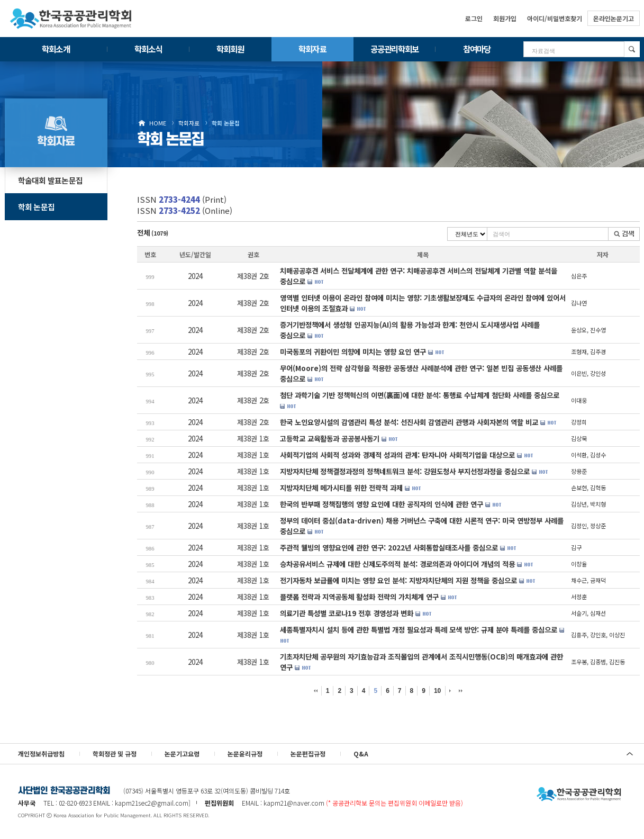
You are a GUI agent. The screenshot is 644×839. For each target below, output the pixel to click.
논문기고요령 (182, 754)
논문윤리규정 (245, 754)
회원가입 (505, 18)
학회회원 (230, 49)
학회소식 (148, 49)
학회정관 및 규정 (115, 754)
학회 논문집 (226, 123)
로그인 (474, 18)
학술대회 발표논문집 (51, 180)
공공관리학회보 (394, 49)
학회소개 (56, 49)
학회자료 (312, 49)
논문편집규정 (308, 754)
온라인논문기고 (614, 18)
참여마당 (477, 49)
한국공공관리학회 (71, 19)
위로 (630, 754)
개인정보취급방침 (41, 754)
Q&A (361, 754)
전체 (153, 232)
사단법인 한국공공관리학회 (579, 795)
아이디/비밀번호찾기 (555, 18)
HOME (158, 123)
